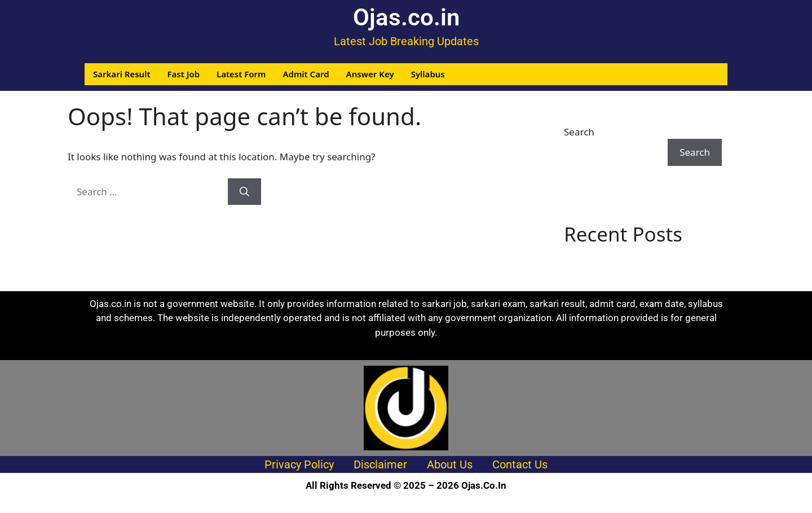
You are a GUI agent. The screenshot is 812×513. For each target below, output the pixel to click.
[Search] (244, 192)
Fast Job (184, 74)
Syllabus (428, 74)
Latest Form (241, 74)
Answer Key (370, 74)
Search (579, 132)
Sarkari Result (122, 74)
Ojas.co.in (406, 17)
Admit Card (306, 74)
